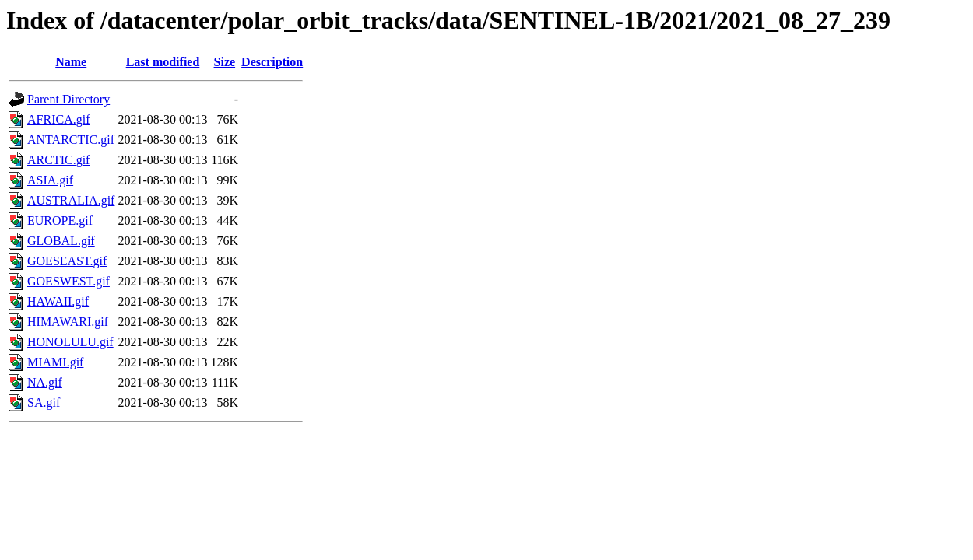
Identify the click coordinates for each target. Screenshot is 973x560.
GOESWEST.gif (68, 281)
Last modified (163, 62)
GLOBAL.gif (61, 241)
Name (71, 62)
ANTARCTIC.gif (71, 140)
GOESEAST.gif (67, 261)
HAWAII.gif (58, 301)
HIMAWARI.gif (68, 322)
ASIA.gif (50, 180)
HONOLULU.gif (70, 342)
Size (225, 62)
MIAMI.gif (55, 362)
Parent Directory (68, 99)
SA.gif (44, 402)
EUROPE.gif (60, 220)
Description (272, 62)
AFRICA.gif (58, 119)
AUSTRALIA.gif (71, 200)
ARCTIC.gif (58, 160)
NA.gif (45, 382)
